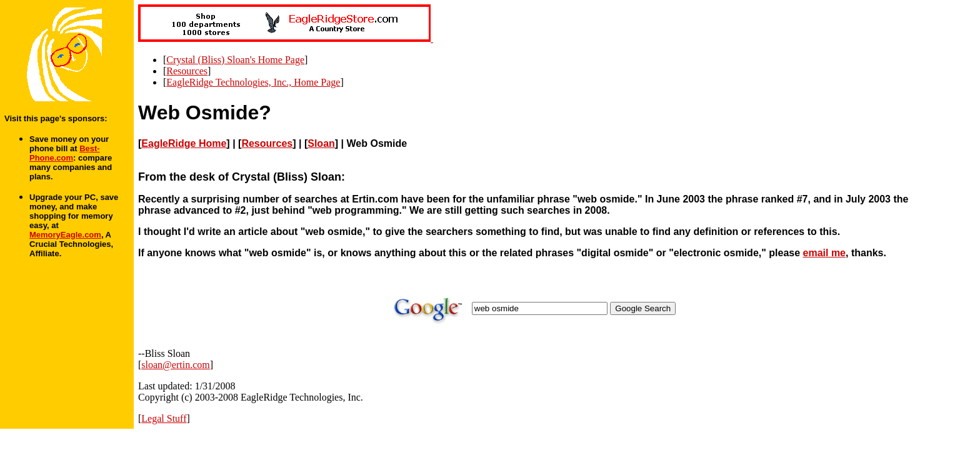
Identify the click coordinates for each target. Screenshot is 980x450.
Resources (187, 71)
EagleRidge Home (184, 143)
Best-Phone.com (65, 153)
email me (824, 253)
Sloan (321, 143)
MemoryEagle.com (65, 235)
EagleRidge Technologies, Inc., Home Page (253, 82)
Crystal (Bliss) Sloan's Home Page (235, 60)
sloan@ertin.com (175, 365)
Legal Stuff (164, 418)
